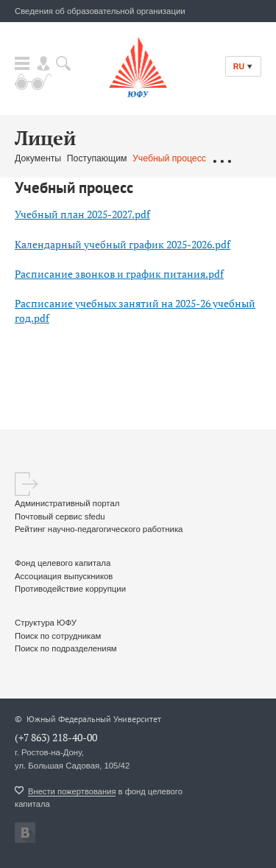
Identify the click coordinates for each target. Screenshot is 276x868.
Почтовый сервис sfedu (60, 517)
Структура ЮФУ (46, 623)
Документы (38, 158)
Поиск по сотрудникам (58, 636)
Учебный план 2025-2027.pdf (82, 214)
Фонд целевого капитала (63, 563)
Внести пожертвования (72, 791)
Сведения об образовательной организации (100, 11)
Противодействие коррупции (70, 589)
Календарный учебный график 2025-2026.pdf (123, 244)
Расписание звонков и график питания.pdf (119, 274)
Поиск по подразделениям (66, 648)
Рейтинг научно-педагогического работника (99, 529)
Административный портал (67, 503)
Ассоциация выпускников (64, 576)
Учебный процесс (169, 158)
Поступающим (97, 158)
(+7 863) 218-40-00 (56, 737)
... (222, 159)
